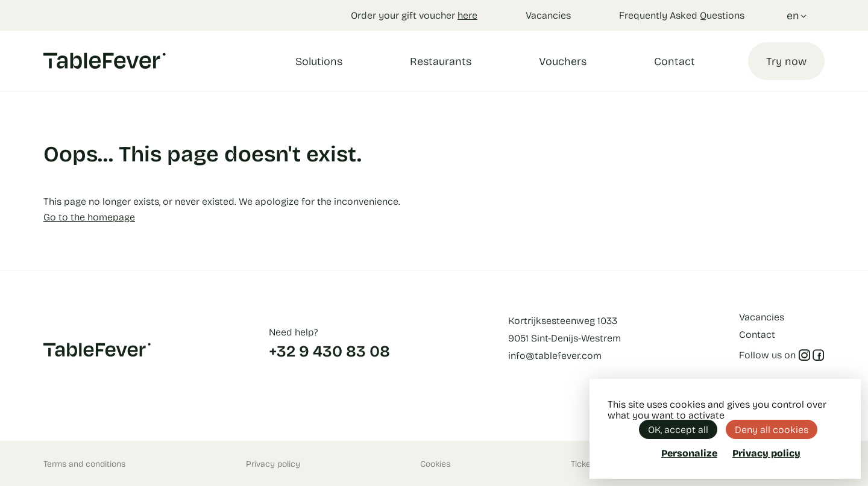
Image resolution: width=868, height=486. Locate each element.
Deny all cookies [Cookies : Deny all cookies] (772, 429)
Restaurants (441, 61)
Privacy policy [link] (766, 453)
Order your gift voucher (414, 15)
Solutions (319, 61)
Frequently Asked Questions (682, 15)
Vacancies (548, 15)
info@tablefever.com (555, 355)
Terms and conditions (84, 463)
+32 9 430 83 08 (329, 350)
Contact (675, 61)
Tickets (584, 463)
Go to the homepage (89, 217)
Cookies (435, 463)
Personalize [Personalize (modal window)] (689, 453)
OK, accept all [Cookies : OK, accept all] (678, 429)
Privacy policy (273, 463)
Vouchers (563, 61)
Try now (786, 61)
